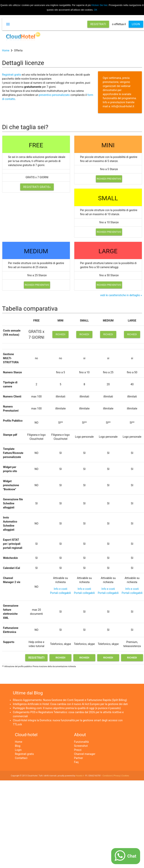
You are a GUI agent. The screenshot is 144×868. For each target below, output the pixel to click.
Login (18, 750)
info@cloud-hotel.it (123, 106)
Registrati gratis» (37, 187)
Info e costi (60, 589)
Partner (79, 758)
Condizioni (107, 776)
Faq (76, 762)
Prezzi (78, 750)
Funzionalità (82, 742)
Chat (132, 856)
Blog (18, 746)
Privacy (117, 776)
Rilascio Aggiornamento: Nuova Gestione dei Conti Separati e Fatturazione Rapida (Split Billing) (70, 700)
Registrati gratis (12, 75)
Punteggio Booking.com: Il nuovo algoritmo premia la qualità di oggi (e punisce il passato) (67, 708)
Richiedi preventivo (109, 179)
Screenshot (81, 746)
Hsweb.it (80, 776)
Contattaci (21, 758)
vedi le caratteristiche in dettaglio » (121, 295)
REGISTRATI (98, 24)
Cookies (125, 776)
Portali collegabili (60, 593)
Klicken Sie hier (99, 5)
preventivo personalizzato (54, 95)
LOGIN (136, 24)
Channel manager (85, 754)
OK (96, 10)
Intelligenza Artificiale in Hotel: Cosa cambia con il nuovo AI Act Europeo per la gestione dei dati (70, 704)
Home (19, 742)
